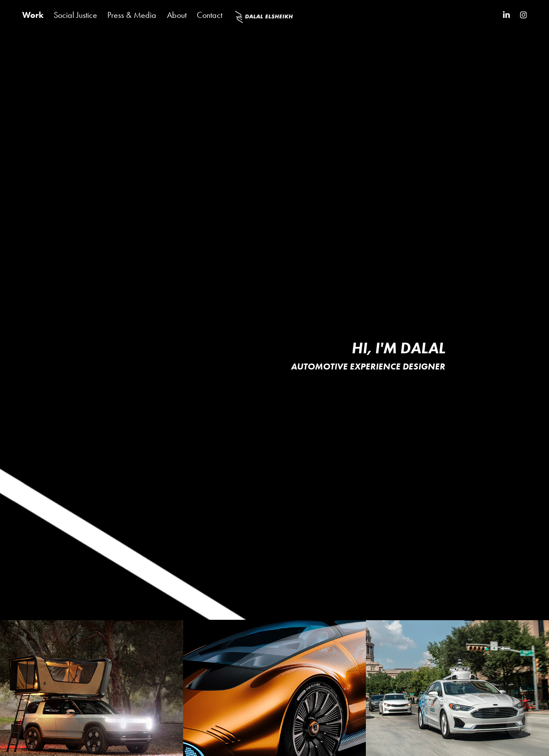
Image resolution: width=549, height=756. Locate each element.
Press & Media (132, 15)
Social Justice (75, 15)
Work (33, 15)
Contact (210, 15)
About (177, 15)
